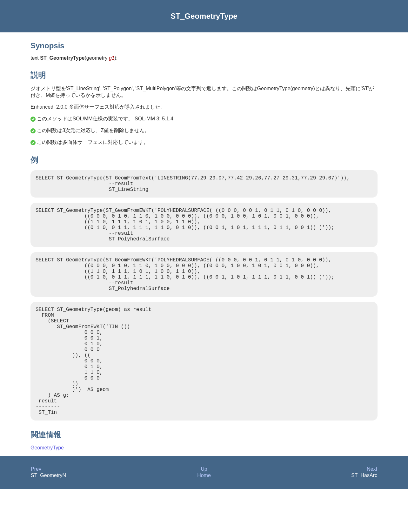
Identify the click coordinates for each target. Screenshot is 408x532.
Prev (36, 512)
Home (204, 519)
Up (204, 512)
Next (372, 512)
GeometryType (47, 491)
